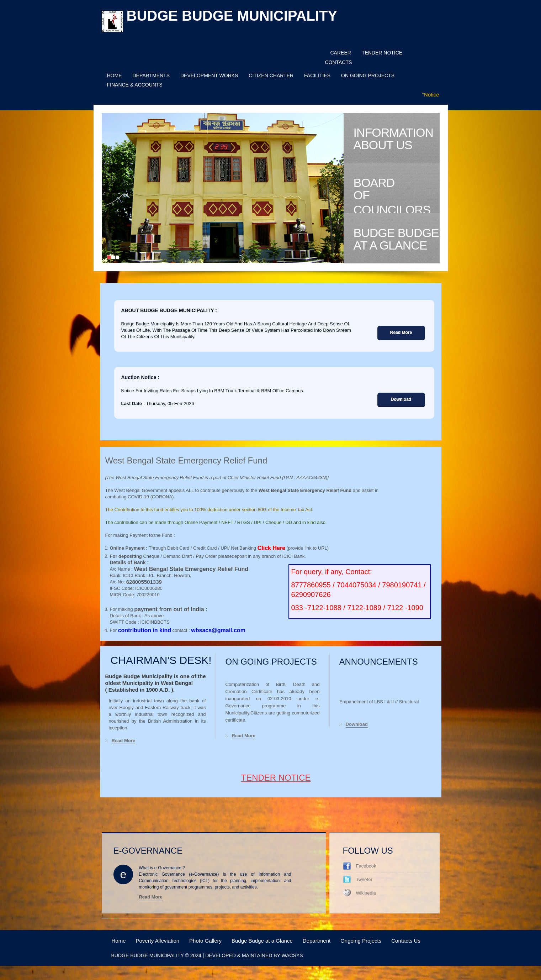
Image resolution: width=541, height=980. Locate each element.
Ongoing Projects (361, 941)
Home (119, 941)
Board (397, 195)
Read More (123, 741)
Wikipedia (366, 893)
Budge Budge (397, 239)
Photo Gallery (205, 941)
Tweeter (364, 879)
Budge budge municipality (232, 16)
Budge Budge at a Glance (262, 941)
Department (317, 941)
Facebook (366, 866)
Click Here (271, 548)
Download (357, 725)
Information (397, 139)
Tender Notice (276, 778)
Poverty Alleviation (158, 941)
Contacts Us (406, 941)
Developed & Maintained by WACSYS (254, 955)
